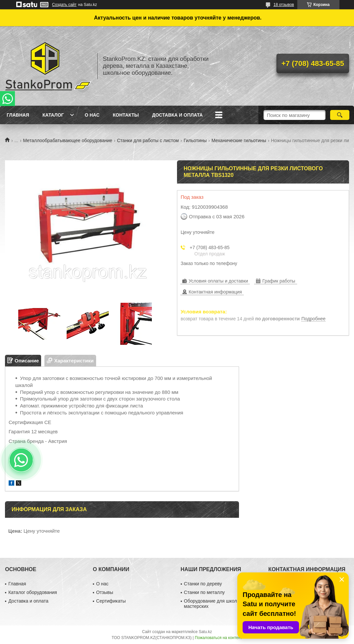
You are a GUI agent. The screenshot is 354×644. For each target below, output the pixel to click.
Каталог (53, 115)
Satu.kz (205, 632)
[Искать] (340, 115)
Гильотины (195, 140)
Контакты (126, 115)
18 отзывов (284, 5)
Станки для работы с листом (148, 140)
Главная (18, 115)
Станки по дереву (203, 584)
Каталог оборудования (33, 592)
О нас (92, 115)
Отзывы (105, 592)
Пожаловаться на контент (219, 638)
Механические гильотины (239, 140)
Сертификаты (111, 601)
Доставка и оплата (177, 115)
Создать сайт (64, 5)
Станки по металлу (204, 592)
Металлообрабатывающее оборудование (68, 140)
